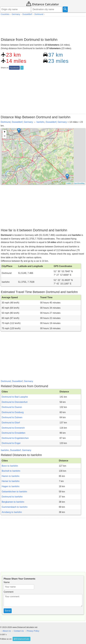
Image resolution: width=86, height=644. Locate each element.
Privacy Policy (33, 631)
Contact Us (19, 631)
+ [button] (5, 132)
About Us (7, 631)
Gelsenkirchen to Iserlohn (14, 492)
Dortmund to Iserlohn (12, 497)
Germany (28, 122)
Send (8, 611)
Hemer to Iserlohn (11, 481)
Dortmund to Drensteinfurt (15, 402)
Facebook (14, 68)
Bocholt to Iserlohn (11, 471)
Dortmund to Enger (11, 443)
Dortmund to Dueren (12, 407)
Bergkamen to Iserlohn (13, 502)
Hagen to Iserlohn (11, 486)
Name (7, 582)
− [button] (5, 136)
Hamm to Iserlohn (11, 476)
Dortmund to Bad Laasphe (15, 397)
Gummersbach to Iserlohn (15, 507)
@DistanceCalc (21, 639)
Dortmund (6, 122)
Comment (8, 592)
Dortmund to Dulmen (12, 417)
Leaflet (69, 183)
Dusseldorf (17, 122)
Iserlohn (40, 122)
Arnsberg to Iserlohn (12, 512)
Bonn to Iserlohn (10, 466)
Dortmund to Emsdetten (14, 433)
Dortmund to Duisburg (13, 412)
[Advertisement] (43, 26)
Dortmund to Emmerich (13, 428)
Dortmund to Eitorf (11, 423)
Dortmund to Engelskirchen (15, 438)
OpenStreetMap (79, 183)
